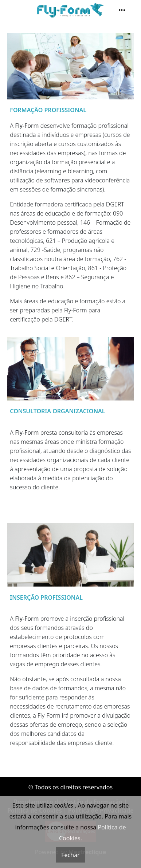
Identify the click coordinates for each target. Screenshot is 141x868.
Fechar (70, 855)
